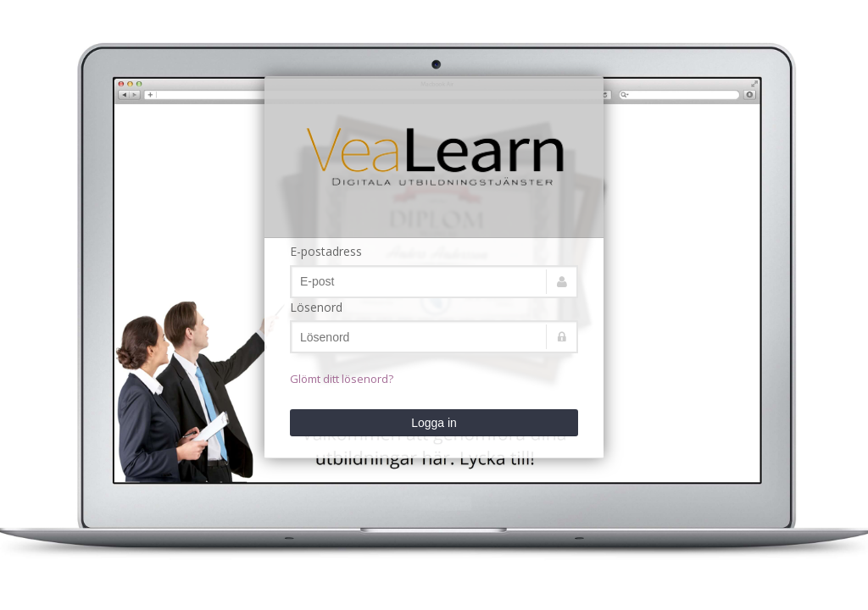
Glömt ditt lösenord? (342, 379)
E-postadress (326, 251)
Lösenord (316, 307)
